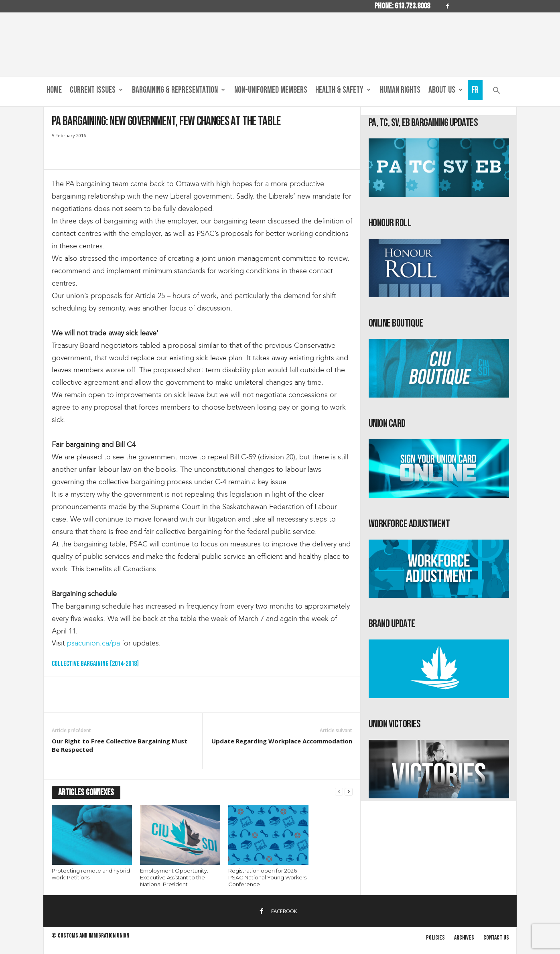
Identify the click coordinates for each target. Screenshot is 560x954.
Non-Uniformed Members (271, 90)
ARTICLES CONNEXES (86, 793)
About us (445, 90)
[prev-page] (339, 792)
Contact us (496, 938)
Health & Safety (343, 90)
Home (54, 90)
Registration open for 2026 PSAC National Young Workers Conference (267, 877)
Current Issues (96, 90)
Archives (464, 938)
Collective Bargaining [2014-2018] (95, 664)
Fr (475, 90)
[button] (497, 92)
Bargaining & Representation (179, 90)
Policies (435, 938)
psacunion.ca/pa (93, 643)
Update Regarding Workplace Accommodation (282, 741)
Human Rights (400, 90)
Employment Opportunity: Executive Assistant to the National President (174, 877)
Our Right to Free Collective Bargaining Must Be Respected (120, 745)
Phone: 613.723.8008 (402, 6)
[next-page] (349, 792)
